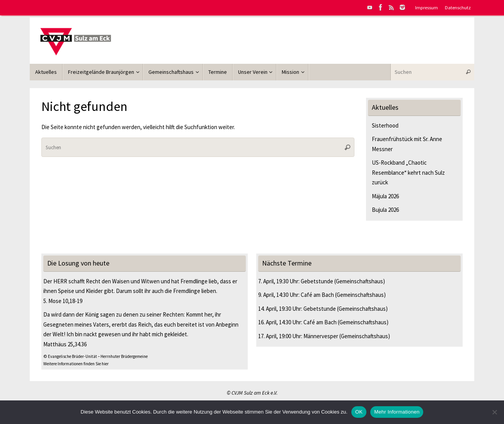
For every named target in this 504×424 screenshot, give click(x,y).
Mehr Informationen (397, 412)
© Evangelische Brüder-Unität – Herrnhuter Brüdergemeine (95, 356)
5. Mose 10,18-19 (63, 301)
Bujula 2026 (385, 210)
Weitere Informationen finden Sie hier (76, 364)
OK (359, 412)
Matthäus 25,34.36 (65, 344)
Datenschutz (458, 7)
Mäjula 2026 (385, 196)
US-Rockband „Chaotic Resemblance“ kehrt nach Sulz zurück (408, 172)
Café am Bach (317, 295)
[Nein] (494, 412)
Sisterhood (385, 125)
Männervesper (321, 336)
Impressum (427, 7)
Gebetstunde (317, 281)
